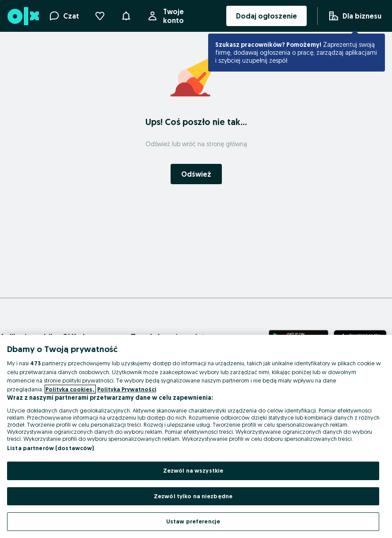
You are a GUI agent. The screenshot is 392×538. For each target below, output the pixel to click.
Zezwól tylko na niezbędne (193, 496)
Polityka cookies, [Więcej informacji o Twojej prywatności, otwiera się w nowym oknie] (70, 389)
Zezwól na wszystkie (193, 470)
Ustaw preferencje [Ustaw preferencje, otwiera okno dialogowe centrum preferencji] (193, 521)
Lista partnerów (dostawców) (51, 448)
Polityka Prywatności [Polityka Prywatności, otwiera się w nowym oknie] (127, 389)
